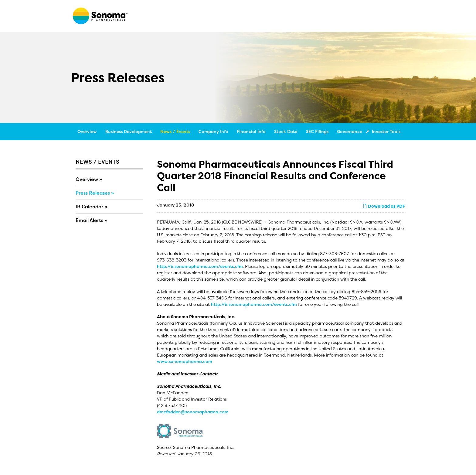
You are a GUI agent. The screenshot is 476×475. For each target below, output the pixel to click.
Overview (87, 131)
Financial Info (251, 131)
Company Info (213, 131)
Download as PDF (384, 206)
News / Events (175, 131)
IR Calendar (89, 207)
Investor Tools (384, 131)
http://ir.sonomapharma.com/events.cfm (200, 266)
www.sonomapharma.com (185, 361)
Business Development (129, 131)
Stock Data (286, 131)
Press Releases (93, 193)
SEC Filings (317, 131)
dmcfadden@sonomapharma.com (193, 412)
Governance (350, 131)
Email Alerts (89, 220)
